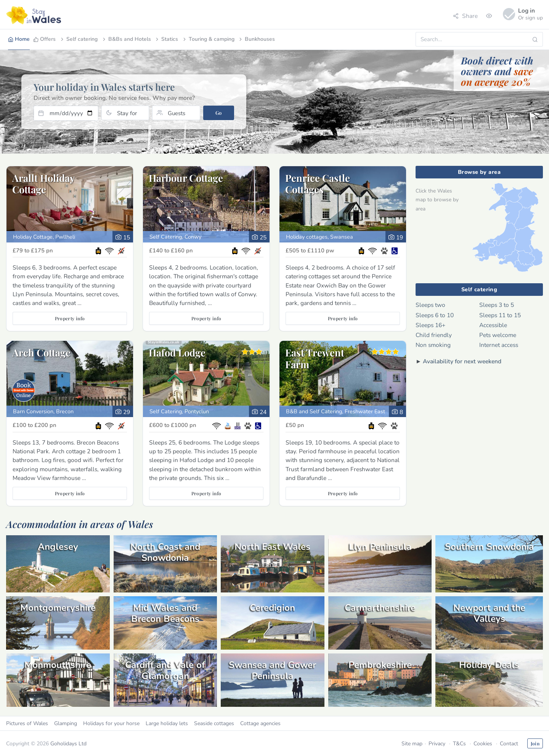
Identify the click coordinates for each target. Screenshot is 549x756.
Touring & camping (208, 39)
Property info (70, 318)
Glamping (66, 723)
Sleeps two (430, 305)
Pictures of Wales (27, 723)
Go (219, 113)
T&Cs (459, 744)
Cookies (483, 744)
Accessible (493, 325)
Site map (412, 744)
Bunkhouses (256, 39)
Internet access (499, 345)
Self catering (79, 39)
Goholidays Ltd (68, 744)
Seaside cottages (214, 723)
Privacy (437, 744)
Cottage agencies (260, 723)
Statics (166, 39)
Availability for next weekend (462, 361)
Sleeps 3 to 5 (497, 305)
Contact (509, 744)
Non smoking (433, 345)
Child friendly (434, 335)
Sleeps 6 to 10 (435, 315)
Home (19, 39)
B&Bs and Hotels (126, 39)
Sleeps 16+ (430, 325)
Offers (44, 39)
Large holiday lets (167, 723)
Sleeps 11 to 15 (500, 315)
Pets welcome (498, 335)
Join (535, 743)
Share (465, 16)
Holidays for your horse (111, 723)
